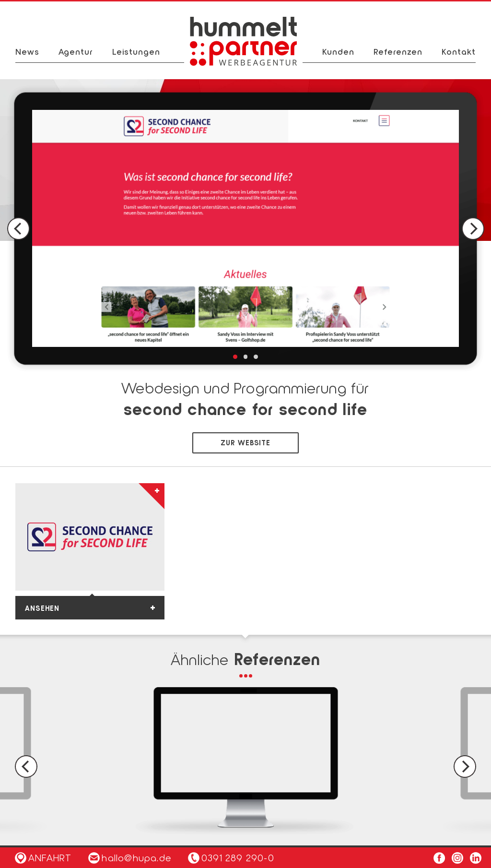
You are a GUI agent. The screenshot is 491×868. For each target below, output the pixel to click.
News (27, 51)
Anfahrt (43, 857)
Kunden (338, 51)
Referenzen (398, 51)
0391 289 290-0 (238, 857)
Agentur (76, 51)
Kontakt (459, 51)
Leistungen (136, 51)
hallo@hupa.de (130, 857)
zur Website (245, 442)
